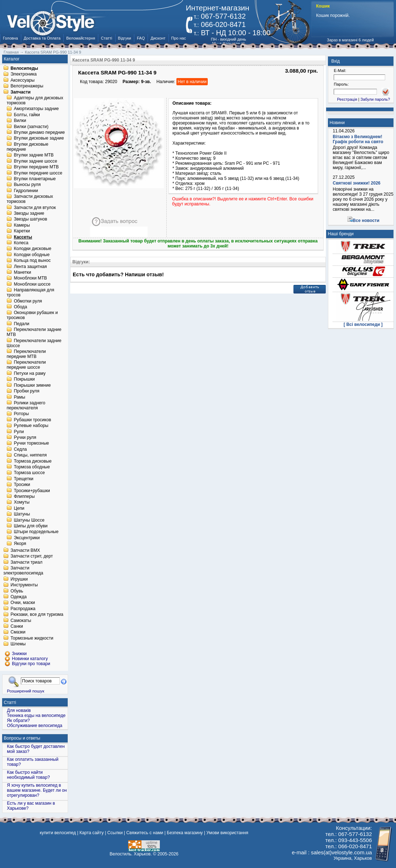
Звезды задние (29, 213)
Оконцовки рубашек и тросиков (32, 315)
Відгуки (125, 38)
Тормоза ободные (32, 467)
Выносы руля (27, 185)
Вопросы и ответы (22, 738)
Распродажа (23, 609)
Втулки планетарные (35, 179)
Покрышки (24, 380)
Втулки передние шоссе (38, 173)
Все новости (366, 221)
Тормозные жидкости (32, 638)
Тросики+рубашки (32, 491)
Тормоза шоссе (29, 473)
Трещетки (23, 479)
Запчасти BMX (25, 550)
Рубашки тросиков (32, 420)
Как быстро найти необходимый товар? (28, 775)
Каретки (22, 231)
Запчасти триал (26, 562)
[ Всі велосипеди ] (363, 324)
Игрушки (19, 579)
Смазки (18, 632)
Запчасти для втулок (35, 208)
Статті (106, 38)
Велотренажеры (27, 86)
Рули (19, 432)
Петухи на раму (30, 373)
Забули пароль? (375, 99)
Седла (20, 449)
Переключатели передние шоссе (26, 365)
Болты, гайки (27, 115)
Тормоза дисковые (33, 461)
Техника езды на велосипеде (36, 715)
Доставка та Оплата (42, 38)
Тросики (22, 485)
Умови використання (227, 833)
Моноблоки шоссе (32, 284)
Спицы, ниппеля (30, 455)
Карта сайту (92, 833)
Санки (17, 626)
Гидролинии (26, 191)
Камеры (22, 225)
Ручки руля (25, 437)
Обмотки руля (28, 301)
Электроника (24, 74)
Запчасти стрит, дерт (32, 556)
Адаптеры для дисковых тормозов (35, 100)
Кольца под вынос (32, 261)
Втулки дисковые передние (27, 147)
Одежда (19, 597)
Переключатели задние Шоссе (34, 343)
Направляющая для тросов (30, 293)
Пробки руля (26, 391)
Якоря (20, 544)
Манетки (22, 272)
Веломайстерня (81, 38)
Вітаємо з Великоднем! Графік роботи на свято (358, 139)
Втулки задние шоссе (35, 161)
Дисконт (158, 38)
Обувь (17, 591)
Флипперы (24, 496)
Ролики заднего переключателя (26, 405)
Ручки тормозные (31, 444)
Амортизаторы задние (36, 109)
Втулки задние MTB (34, 155)
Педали (21, 324)
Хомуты (22, 503)
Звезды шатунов (30, 219)
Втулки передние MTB (36, 167)
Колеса (21, 243)
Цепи (19, 508)
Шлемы (18, 644)
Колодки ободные (31, 255)
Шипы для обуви (31, 526)
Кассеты (23, 237)
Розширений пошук (26, 691)
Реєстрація (347, 99)
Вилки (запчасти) (31, 127)
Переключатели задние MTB (34, 332)
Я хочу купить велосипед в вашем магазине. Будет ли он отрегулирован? (37, 790)
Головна (10, 38)
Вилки (20, 121)
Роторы (21, 414)
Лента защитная (30, 267)
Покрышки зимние (32, 385)
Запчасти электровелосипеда (23, 571)
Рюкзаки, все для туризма (37, 615)
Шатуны (22, 514)
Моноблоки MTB (30, 278)
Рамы (19, 397)
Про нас (179, 38)
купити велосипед (58, 833)
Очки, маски (23, 603)
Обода (20, 307)
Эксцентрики (27, 538)
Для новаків (19, 710)
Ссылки (115, 833)
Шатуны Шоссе (29, 520)
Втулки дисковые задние (39, 138)
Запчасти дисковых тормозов (30, 199)
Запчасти (21, 92)
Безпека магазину (185, 833)
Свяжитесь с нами (145, 833)
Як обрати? (18, 721)
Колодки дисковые (32, 249)
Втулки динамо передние (39, 132)
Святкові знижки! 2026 (357, 183)
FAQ (141, 38)
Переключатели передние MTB (26, 354)
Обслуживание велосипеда (35, 726)
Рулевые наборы (31, 426)
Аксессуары (22, 80)
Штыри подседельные (36, 532)
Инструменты (24, 585)
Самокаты (21, 621)
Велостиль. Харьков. (131, 854)
